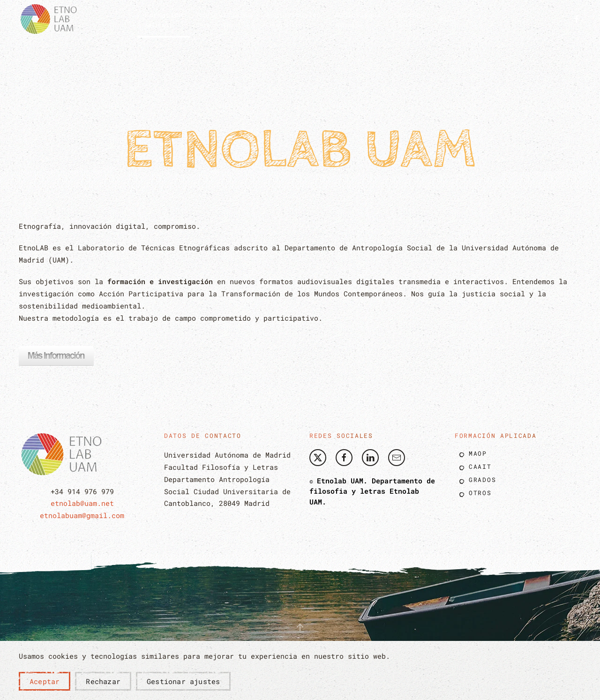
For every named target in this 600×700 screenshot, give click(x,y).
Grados (482, 480)
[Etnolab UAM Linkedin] (370, 458)
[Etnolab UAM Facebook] (344, 458)
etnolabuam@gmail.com (82, 515)
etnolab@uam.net (82, 503)
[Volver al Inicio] (52, 19)
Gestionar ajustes (183, 681)
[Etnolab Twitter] (318, 458)
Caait (480, 467)
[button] (164, 19)
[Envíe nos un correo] (397, 458)
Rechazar (103, 681)
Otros (480, 493)
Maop (478, 453)
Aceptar (45, 681)
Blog (447, 18)
